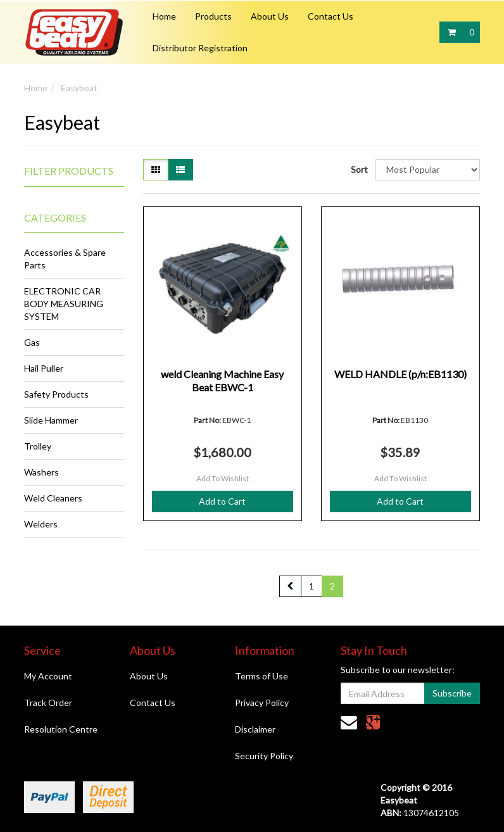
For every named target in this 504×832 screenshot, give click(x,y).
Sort (358, 169)
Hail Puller (44, 368)
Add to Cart (222, 501)
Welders (41, 524)
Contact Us (331, 16)
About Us (270, 16)
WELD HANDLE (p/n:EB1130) (400, 374)
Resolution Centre (61, 729)
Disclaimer (255, 729)
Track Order (48, 703)
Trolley (38, 446)
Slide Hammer (51, 420)
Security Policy (264, 756)
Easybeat (79, 88)
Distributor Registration (200, 48)
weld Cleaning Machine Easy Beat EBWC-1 (222, 381)
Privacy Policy (262, 703)
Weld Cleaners (53, 498)
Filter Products (69, 171)
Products (213, 16)
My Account (48, 676)
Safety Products (56, 394)
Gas (32, 342)
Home (164, 16)
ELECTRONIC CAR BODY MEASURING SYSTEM (64, 304)
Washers (41, 472)
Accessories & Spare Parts (65, 259)
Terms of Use (261, 676)
